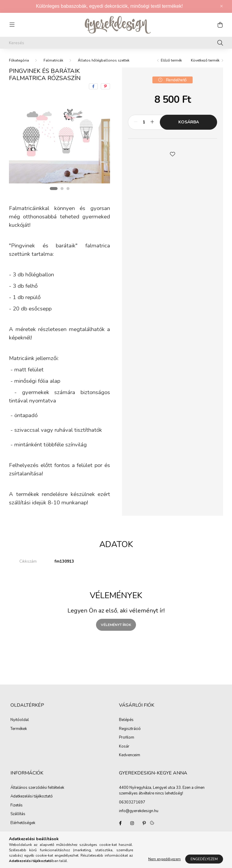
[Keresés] (116, 43)
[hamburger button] (12, 25)
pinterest (144, 823)
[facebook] (93, 86)
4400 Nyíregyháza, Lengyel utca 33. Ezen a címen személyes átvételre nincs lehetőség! (162, 791)
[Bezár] (222, 6)
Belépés (126, 720)
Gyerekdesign (120, 823)
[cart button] (220, 25)
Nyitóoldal (20, 720)
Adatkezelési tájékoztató (32, 797)
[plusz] (152, 122)
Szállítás (18, 814)
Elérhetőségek (23, 823)
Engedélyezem (204, 859)
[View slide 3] (68, 189)
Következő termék (205, 60)
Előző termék (171, 60)
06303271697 (132, 802)
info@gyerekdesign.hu (139, 811)
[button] (173, 154)
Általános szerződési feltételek (37, 788)
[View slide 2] (62, 189)
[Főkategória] (19, 60)
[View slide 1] (54, 189)
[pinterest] (105, 86)
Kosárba (189, 122)
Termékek (19, 729)
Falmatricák (53, 60)
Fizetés (17, 806)
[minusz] (136, 122)
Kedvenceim (130, 755)
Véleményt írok (116, 625)
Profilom (127, 738)
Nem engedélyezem (164, 859)
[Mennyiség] (144, 122)
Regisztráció (130, 729)
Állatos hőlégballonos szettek (104, 60)
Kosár (124, 747)
